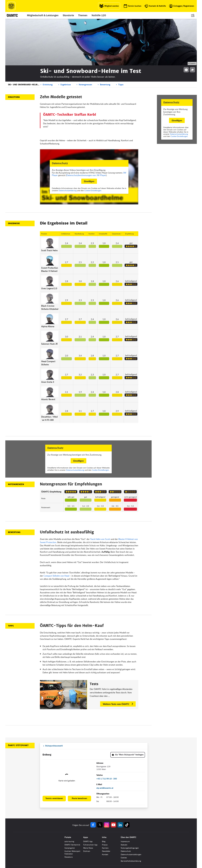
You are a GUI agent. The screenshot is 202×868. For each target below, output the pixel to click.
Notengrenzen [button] (16, 484)
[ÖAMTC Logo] (11, 6)
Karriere (105, 848)
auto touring (69, 841)
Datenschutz (126, 851)
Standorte (68, 15)
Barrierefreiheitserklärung (131, 861)
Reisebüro (69, 857)
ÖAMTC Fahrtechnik (72, 845)
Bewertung (105, 85)
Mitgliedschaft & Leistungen (43, 15)
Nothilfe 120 (99, 15)
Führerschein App (90, 845)
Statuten (124, 845)
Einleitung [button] (14, 97)
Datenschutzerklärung (179, 134)
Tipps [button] (11, 626)
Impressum (125, 841)
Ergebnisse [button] (14, 223)
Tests (94, 684)
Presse (105, 845)
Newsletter (106, 851)
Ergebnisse (66, 85)
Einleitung (48, 85)
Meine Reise (88, 848)
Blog (104, 841)
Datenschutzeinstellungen (131, 855)
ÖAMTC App (88, 841)
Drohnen (87, 851)
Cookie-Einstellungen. (179, 136)
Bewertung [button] (14, 532)
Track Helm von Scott (100, 539)
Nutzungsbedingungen (130, 848)
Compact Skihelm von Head (56, 576)
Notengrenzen (85, 85)
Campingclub (70, 848)
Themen (83, 15)
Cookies (124, 858)
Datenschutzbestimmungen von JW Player (86, 175)
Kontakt (105, 855)
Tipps (121, 85)
